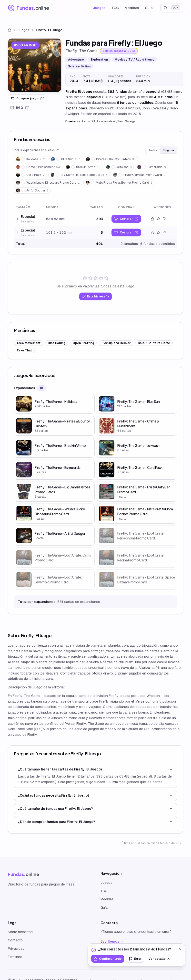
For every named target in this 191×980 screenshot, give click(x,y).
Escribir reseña (95, 296)
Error (135, 959)
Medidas (132, 8)
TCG (115, 8)
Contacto (15, 940)
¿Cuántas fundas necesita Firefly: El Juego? (95, 795)
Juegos (99, 8)
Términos (15, 957)
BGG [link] (20, 108)
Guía (149, 8)
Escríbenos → (112, 941)
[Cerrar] (180, 949)
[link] (35, 65)
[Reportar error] (164, 219)
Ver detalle (160, 959)
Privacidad (16, 948)
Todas (153, 150)
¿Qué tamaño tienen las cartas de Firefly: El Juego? (95, 769)
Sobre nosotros (20, 932)
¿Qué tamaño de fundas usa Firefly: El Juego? (95, 809)
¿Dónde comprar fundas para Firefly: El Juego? (95, 822)
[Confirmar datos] (152, 219)
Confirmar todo (108, 959)
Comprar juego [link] (27, 98)
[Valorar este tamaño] (158, 219)
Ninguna (168, 150)
